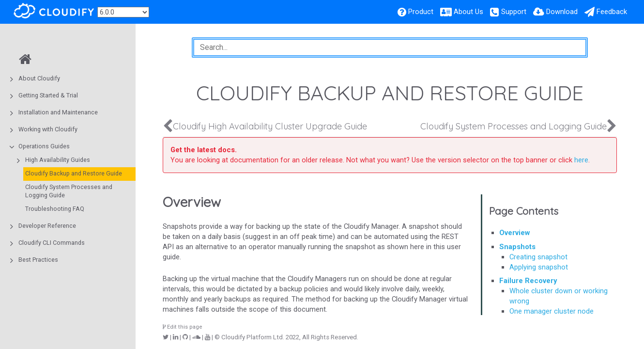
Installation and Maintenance (58, 112)
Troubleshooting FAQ (55, 209)
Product (421, 12)
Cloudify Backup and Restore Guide (74, 173)
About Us (468, 12)
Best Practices (38, 260)
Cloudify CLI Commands (52, 243)
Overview (514, 233)
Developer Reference (47, 226)
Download (562, 12)
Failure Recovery (528, 281)
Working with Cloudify (48, 129)
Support (514, 12)
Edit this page (183, 327)
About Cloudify (39, 78)
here (581, 160)
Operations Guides (44, 146)
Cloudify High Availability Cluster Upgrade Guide (270, 126)
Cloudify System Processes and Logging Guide (69, 191)
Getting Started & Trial (48, 95)
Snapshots (517, 247)
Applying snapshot (539, 267)
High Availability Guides (58, 160)
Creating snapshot (538, 257)
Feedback (612, 12)
